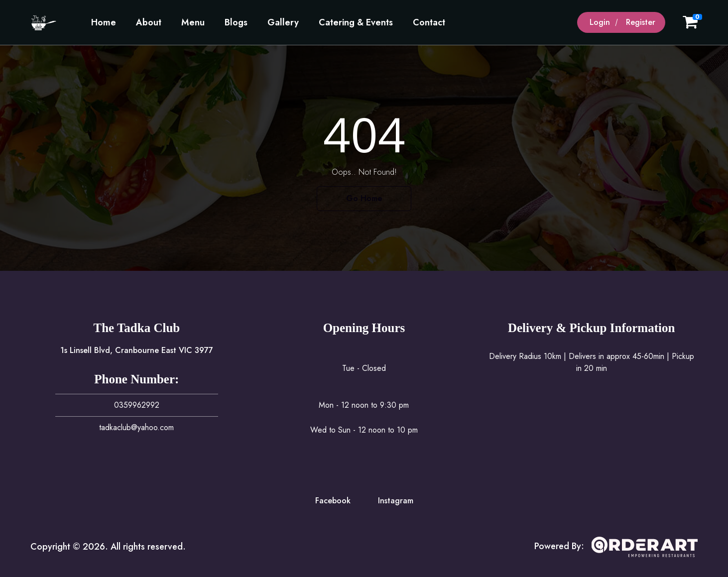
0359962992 (137, 405)
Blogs (236, 22)
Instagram (396, 501)
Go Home (364, 198)
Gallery (283, 22)
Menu (193, 22)
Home (104, 22)
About (149, 22)
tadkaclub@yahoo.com (136, 427)
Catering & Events (356, 22)
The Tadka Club (136, 328)
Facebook (333, 501)
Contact (429, 22)
